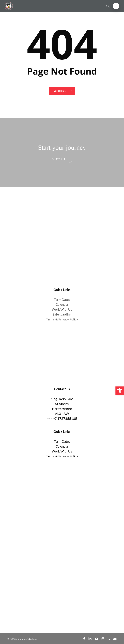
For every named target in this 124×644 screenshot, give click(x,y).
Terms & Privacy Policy (62, 319)
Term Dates (62, 441)
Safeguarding (62, 314)
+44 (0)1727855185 (62, 418)
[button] (116, 6)
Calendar (62, 304)
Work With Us (62, 309)
